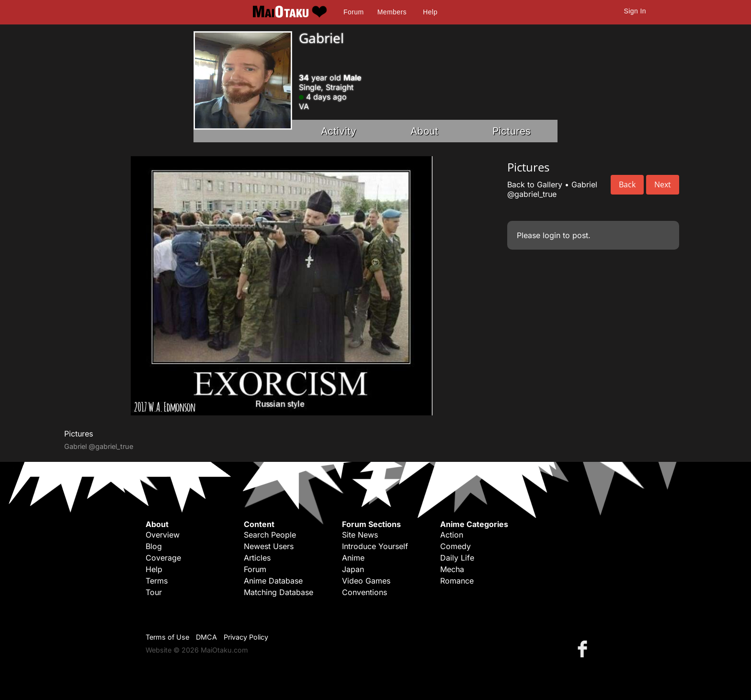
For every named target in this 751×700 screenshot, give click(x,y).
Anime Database (273, 581)
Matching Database (279, 592)
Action (452, 535)
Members (392, 12)
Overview (163, 535)
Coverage (163, 558)
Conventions (364, 592)
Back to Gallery (535, 184)
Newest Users (269, 546)
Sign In (635, 11)
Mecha (452, 569)
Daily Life (457, 558)
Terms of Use (167, 637)
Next (663, 184)
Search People (270, 535)
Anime (353, 558)
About (424, 131)
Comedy (455, 546)
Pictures (512, 131)
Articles (257, 558)
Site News (360, 535)
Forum (353, 12)
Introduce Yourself (375, 546)
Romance (457, 581)
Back (627, 184)
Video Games (366, 581)
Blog (154, 546)
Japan (353, 569)
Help (430, 12)
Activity (339, 131)
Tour (154, 592)
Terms (157, 581)
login (552, 235)
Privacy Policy (246, 637)
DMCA (206, 637)
